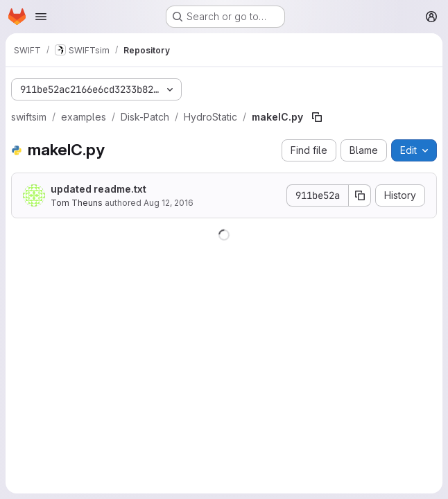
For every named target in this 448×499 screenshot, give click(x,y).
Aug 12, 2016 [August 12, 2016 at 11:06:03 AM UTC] (169, 203)
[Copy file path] (317, 117)
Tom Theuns (77, 203)
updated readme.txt (98, 189)
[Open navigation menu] (41, 17)
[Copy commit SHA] (360, 195)
